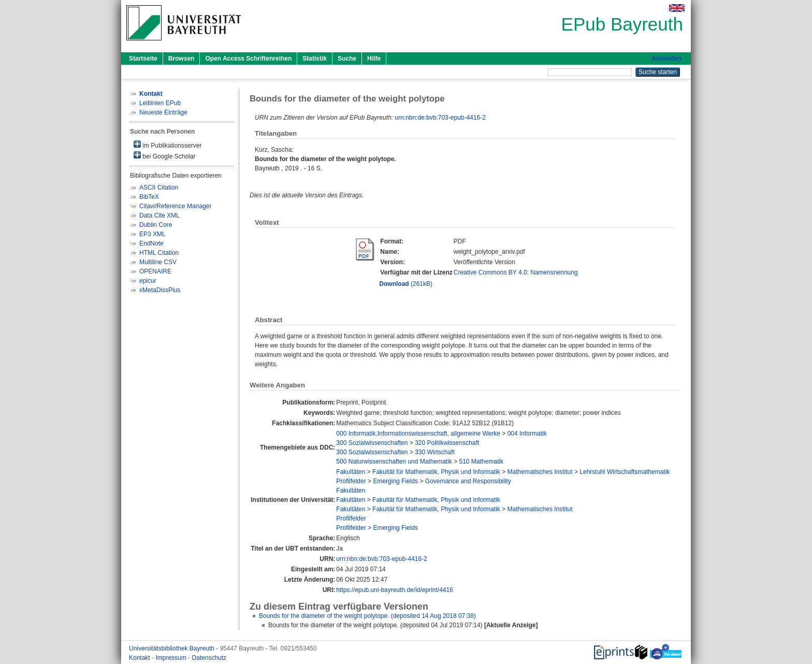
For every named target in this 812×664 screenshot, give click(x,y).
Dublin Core (156, 225)
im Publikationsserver (168, 145)
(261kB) (406, 284)
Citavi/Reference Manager (175, 206)
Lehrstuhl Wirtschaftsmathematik (625, 472)
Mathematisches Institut (540, 472)
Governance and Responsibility (468, 481)
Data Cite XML (160, 215)
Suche (347, 59)
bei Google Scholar (164, 156)
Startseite (143, 59)
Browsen (182, 59)
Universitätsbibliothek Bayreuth (172, 648)
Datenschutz (209, 658)
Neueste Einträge (163, 112)
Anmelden (666, 59)
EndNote (151, 243)
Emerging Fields (395, 481)
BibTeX (149, 197)
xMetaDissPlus (160, 290)
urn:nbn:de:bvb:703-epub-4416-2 (440, 118)
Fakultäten (351, 472)
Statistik (315, 59)
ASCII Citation (159, 187)
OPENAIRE (155, 271)
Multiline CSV (158, 262)
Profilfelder (351, 481)
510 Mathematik (481, 461)
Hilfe (374, 59)
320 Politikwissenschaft (447, 443)
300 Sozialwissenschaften (372, 443)
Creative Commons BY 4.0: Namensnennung (516, 272)
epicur (148, 281)
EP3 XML (153, 234)
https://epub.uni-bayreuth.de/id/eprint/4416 (395, 590)
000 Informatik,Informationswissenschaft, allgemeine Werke (418, 434)
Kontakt (140, 658)
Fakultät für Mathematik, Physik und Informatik (436, 472)
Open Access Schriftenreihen (248, 59)
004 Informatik (527, 434)
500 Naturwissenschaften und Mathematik (394, 461)
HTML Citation (159, 253)
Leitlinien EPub (160, 103)
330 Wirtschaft (435, 452)
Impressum (172, 658)
